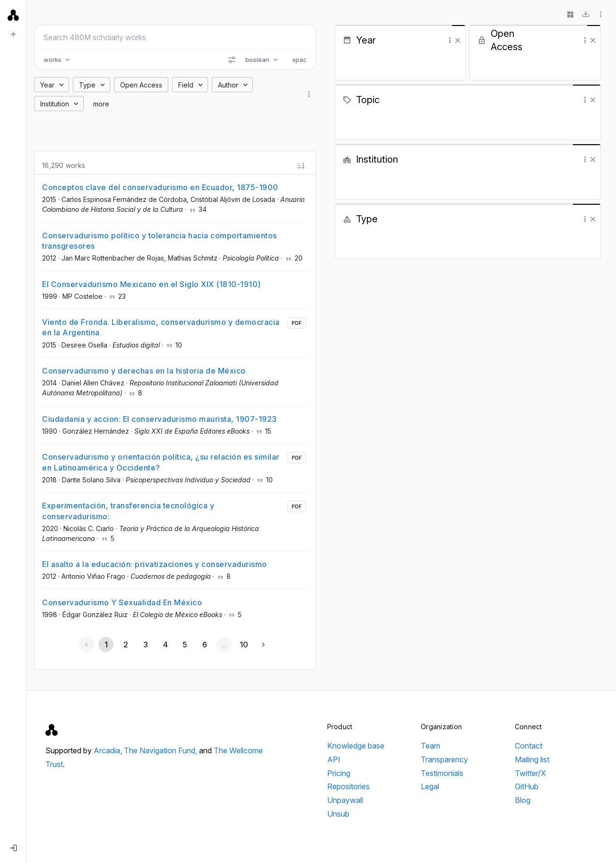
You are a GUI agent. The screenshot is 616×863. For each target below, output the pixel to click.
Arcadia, (109, 750)
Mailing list (532, 759)
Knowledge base (356, 746)
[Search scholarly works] (175, 37)
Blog (523, 800)
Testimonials (442, 773)
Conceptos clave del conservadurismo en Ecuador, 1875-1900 (160, 187)
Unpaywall (345, 800)
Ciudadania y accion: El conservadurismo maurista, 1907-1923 (160, 419)
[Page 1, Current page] (106, 645)
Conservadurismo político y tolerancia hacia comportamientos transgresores (160, 241)
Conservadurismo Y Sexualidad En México (122, 602)
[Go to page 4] (165, 645)
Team (430, 746)
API (334, 759)
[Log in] (13, 848)
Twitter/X (530, 773)
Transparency (444, 759)
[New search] (13, 34)
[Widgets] (571, 14)
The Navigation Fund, (161, 750)
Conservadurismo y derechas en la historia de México (144, 371)
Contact (529, 746)
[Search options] (232, 60)
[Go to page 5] (185, 645)
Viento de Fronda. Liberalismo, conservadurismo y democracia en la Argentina (161, 327)
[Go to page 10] (243, 645)
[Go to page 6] (204, 645)
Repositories (348, 786)
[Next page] (263, 645)
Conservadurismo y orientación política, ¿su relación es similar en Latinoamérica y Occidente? (161, 462)
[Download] (586, 14)
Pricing (339, 773)
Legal (430, 786)
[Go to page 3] (145, 645)
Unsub (338, 814)
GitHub (527, 786)
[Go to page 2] (126, 645)
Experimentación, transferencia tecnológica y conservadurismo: (128, 511)
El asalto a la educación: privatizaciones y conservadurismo (155, 564)
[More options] (601, 14)
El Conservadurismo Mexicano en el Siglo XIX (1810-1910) (152, 284)
